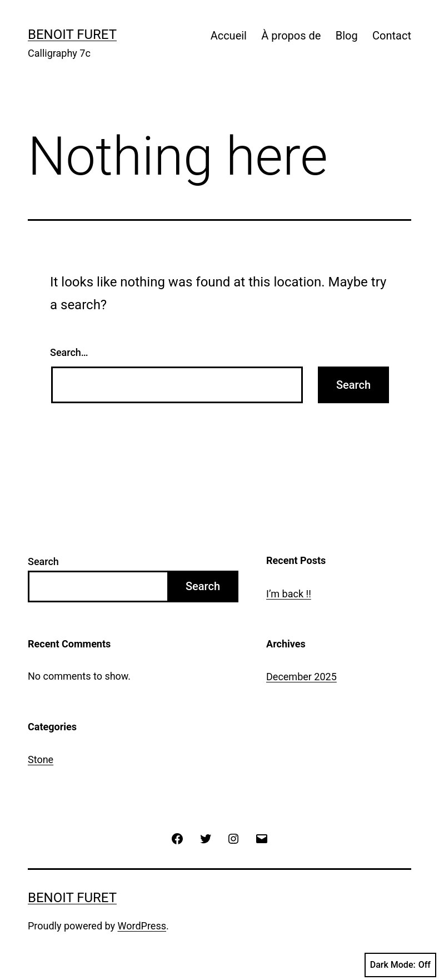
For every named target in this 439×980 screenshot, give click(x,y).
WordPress (142, 926)
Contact (392, 36)
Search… (69, 352)
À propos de (291, 36)
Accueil (229, 36)
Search (43, 561)
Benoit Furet (72, 34)
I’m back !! (289, 594)
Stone (41, 759)
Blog (347, 36)
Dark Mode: (400, 965)
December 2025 (301, 677)
